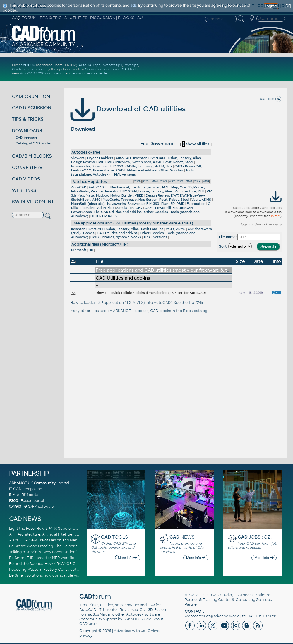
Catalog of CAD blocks (33, 143)
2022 (172, 181)
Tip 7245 (196, 303)
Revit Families (152, 229)
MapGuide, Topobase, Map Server (130, 200)
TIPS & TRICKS (28, 119)
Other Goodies (171, 170)
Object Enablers (100, 158)
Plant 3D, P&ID (173, 204)
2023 (163, 181)
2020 (189, 181)
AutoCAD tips (90, 65)
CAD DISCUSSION (32, 108)
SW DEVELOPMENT (33, 202)
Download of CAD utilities (128, 109)
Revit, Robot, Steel (178, 162)
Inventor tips (112, 65)
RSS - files (270, 99)
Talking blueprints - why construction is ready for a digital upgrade (68, 552)
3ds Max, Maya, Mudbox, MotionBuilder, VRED (107, 195)
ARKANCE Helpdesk (131, 311)
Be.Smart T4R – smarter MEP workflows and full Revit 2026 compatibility (73, 558)
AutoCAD (123, 158)
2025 (146, 181)
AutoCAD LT (98, 187)
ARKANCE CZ (197, 595)
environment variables (91, 73)
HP (91, 250)
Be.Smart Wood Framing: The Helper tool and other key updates (66, 546)
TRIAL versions (124, 174)
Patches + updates (89, 182)
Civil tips (18, 69)
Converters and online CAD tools (111, 69)
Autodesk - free (86, 152)
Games (89, 233)
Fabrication (196, 204)
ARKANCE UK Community (32, 483)
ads (133, 6)
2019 (197, 181)
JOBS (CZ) (255, 537)
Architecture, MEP (190, 191)
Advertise (122, 631)
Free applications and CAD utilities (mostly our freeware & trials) (132, 223)
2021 (180, 181)
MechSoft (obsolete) (88, 204)
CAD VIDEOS (26, 179)
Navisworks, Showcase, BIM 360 (97, 166)
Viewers (78, 158)
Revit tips (131, 65)
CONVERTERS (27, 167)
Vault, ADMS (201, 200)
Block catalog (195, 311)
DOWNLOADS (27, 131)
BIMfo (14, 495)
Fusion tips (35, 69)
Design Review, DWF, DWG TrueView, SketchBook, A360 (116, 162)
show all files (196, 144)
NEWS (182, 537)
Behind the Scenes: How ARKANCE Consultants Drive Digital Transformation (77, 564)
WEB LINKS (24, 190)
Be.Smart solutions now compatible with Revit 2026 (55, 575)
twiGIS (15, 507)
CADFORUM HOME (32, 96)
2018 (206, 181)
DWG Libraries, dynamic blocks (116, 237)
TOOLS (114, 537)
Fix (96, 212)
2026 (138, 181)
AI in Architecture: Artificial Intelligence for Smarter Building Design (69, 534)
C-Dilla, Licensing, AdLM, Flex (149, 166)
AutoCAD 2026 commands (42, 73)
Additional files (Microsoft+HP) (100, 244)
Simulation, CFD (129, 208)
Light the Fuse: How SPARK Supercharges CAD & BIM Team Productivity (73, 529)
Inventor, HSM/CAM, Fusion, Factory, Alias (167, 158)
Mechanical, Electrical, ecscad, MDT (140, 187)
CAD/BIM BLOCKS (32, 156)
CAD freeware (26, 137)
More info (127, 558)
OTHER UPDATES (104, 216)
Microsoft (79, 250)
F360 (13, 501)
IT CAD (15, 489)
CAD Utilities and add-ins (137, 170)
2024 (155, 181)
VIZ (209, 191)
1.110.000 (28, 65)
